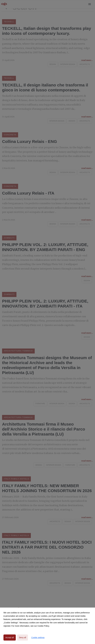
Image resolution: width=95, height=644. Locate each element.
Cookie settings (38, 638)
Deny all (23, 638)
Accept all (10, 638)
